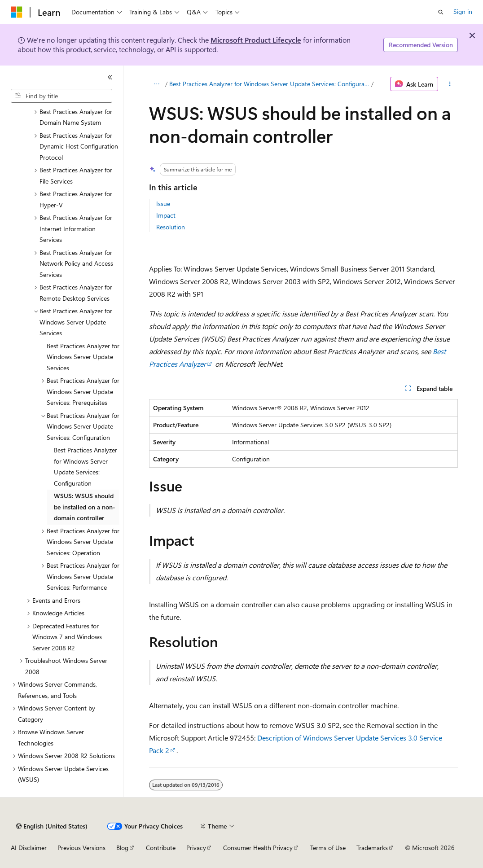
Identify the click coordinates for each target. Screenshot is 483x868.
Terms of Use (328, 848)
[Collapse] (110, 77)
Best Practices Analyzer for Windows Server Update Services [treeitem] (83, 357)
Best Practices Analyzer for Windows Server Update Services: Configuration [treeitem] (86, 467)
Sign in (463, 11)
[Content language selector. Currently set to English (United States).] (52, 826)
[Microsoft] (17, 12)
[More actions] (450, 84)
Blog (122, 848)
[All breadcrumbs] (157, 84)
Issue (163, 204)
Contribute (161, 848)
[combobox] (61, 96)
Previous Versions (81, 848)
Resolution (171, 227)
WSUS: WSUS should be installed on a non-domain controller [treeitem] (85, 507)
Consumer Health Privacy (258, 848)
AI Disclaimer (29, 848)
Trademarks (372, 848)
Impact (166, 215)
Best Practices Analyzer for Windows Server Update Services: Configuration (269, 84)
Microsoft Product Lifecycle (256, 40)
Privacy (196, 848)
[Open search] (441, 12)
